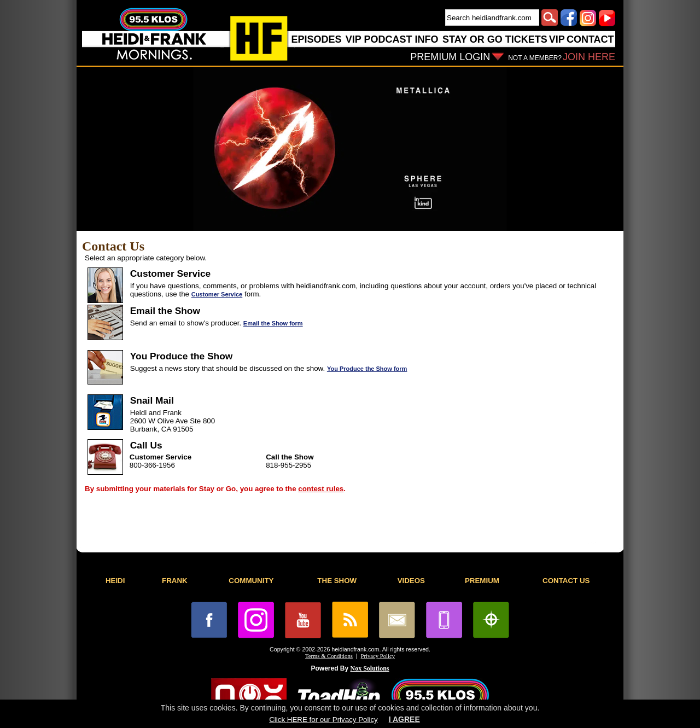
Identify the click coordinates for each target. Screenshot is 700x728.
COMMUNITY (251, 581)
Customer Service (217, 294)
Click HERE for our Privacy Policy (323, 720)
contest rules (321, 489)
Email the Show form (273, 323)
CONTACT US (566, 581)
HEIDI (115, 581)
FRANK (175, 581)
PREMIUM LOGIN (450, 57)
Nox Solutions (370, 668)
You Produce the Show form (367, 369)
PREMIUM (482, 581)
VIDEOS (411, 581)
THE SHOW (337, 581)
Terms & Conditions (329, 656)
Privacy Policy (378, 656)
